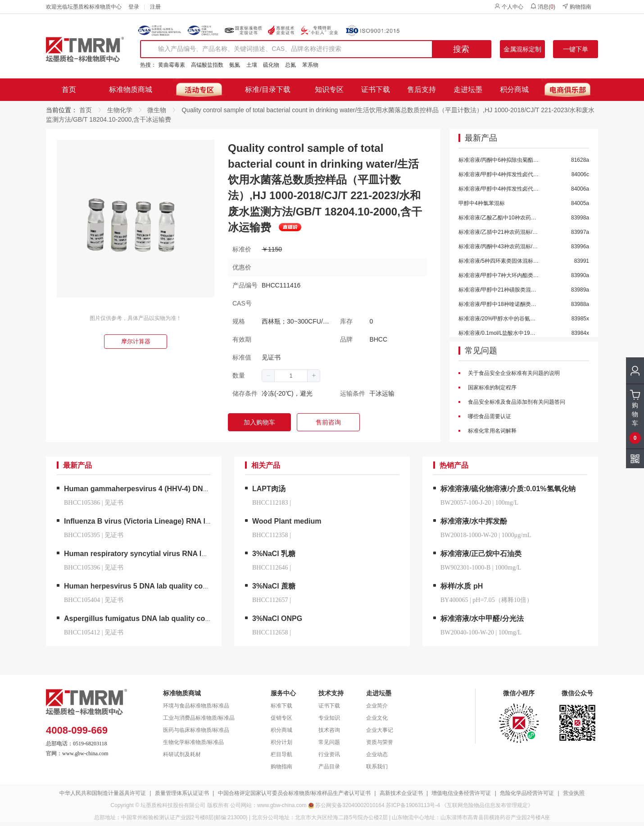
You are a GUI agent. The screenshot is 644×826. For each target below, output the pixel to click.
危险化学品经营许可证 (527, 793)
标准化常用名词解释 (492, 431)
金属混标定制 (522, 49)
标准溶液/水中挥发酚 (474, 521)
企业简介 (377, 706)
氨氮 (235, 65)
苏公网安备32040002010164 (350, 805)
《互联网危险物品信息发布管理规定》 (487, 805)
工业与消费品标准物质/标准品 (199, 718)
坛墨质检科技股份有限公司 (173, 805)
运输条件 (353, 393)
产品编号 (245, 285)
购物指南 (577, 7)
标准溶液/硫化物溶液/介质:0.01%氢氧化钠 (508, 489)
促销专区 (281, 718)
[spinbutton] (291, 376)
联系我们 (377, 767)
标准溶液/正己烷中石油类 (481, 554)
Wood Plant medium (287, 521)
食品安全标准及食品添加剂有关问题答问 (516, 402)
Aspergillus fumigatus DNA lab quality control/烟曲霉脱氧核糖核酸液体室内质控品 (201, 618)
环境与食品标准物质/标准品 (196, 706)
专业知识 (329, 718)
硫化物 (271, 65)
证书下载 (376, 89)
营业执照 (574, 793)
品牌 (346, 339)
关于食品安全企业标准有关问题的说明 (513, 373)
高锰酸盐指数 (207, 65)
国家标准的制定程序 (492, 388)
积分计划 (281, 742)
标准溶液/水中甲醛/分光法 (482, 618)
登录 (134, 7)
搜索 (461, 49)
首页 (69, 89)
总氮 (290, 65)
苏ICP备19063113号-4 (413, 805)
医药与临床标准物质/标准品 (196, 730)
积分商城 (514, 89)
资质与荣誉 (380, 742)
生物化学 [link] (120, 110)
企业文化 (377, 718)
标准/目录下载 (268, 89)
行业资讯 (329, 754)
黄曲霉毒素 (172, 65)
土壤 (252, 65)
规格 (239, 321)
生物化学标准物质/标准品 (193, 742)
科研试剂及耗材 (182, 754)
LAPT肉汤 (269, 489)
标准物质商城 (131, 89)
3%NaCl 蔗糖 (274, 586)
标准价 (242, 249)
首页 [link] (86, 110)
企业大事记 (380, 730)
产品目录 (329, 767)
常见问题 (481, 351)
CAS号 (242, 303)
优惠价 (242, 267)
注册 (155, 7)
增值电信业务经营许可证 (461, 793)
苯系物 (310, 65)
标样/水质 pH (462, 586)
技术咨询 (329, 730)
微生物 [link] (157, 110)
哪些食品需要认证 (489, 416)
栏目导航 (281, 754)
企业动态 (377, 754)
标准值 (242, 357)
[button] (268, 376)
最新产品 (481, 138)
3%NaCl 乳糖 (274, 554)
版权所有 (218, 805)
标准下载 (281, 706)
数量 (239, 375)
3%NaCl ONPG (277, 618)
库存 (346, 321)
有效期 (242, 339)
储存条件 (245, 393)
